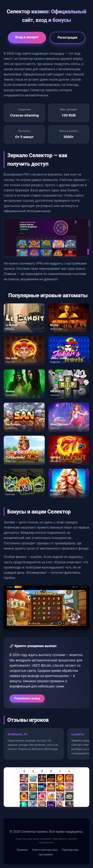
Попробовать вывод (27, 698)
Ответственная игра (45, 850)
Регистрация (67, 38)
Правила (22, 850)
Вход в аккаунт (27, 37)
